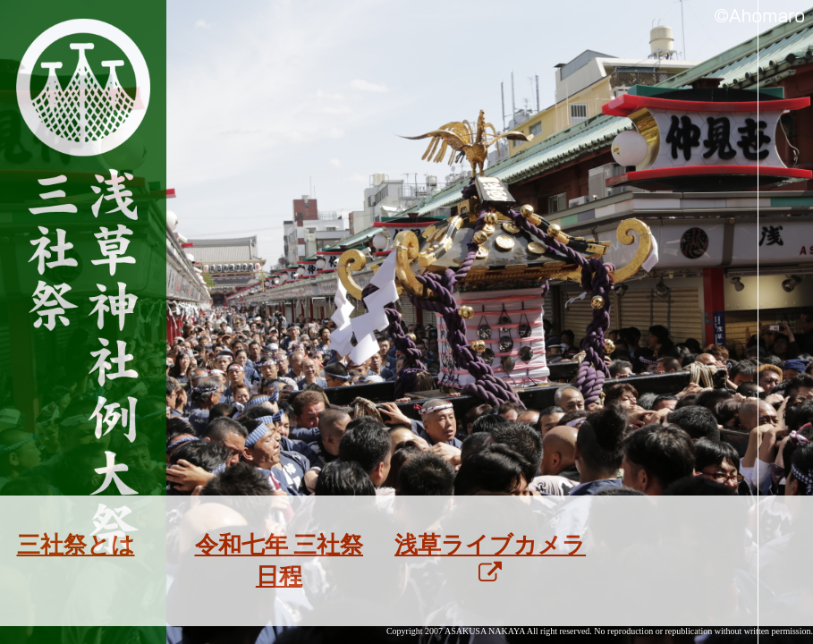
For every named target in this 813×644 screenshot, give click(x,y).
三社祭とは (76, 545)
